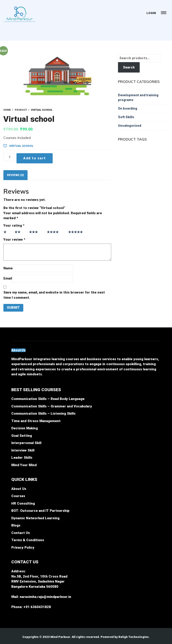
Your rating (14, 226)
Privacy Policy (23, 548)
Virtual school (21, 146)
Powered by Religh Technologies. (125, 637)
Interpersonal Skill (26, 443)
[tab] (15, 175)
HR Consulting (23, 503)
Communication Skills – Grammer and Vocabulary (52, 406)
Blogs (16, 525)
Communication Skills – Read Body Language (48, 399)
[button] (18, 350)
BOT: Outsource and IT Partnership (40, 511)
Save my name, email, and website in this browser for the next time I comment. (54, 295)
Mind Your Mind (24, 465)
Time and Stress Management (36, 421)
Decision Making (25, 428)
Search (129, 67)
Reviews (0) (15, 175)
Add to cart (35, 158)
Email (8, 278)
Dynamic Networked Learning (35, 518)
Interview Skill (23, 450)
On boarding (128, 108)
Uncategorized (130, 126)
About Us (19, 489)
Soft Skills (126, 117)
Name (8, 268)
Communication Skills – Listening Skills (43, 414)
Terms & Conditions (28, 540)
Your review (14, 240)
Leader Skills (22, 458)
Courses (18, 496)
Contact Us (21, 533)
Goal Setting (22, 436)
